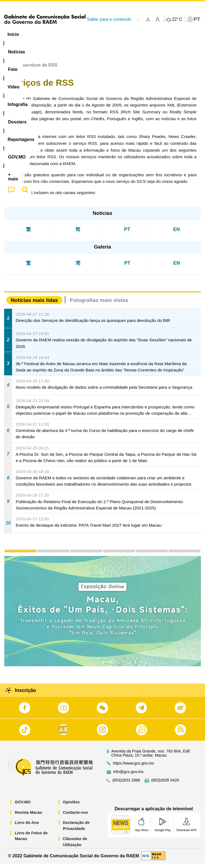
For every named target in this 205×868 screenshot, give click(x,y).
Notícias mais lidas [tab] (34, 305)
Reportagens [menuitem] (174, 34)
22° (177, 19)
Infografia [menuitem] (111, 34)
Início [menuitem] (13, 34)
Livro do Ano (27, 827)
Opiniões (71, 806)
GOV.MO (23, 806)
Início (10, 69)
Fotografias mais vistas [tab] (99, 305)
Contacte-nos (75, 817)
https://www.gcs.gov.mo (133, 768)
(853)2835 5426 (165, 785)
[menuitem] (37, 34)
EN (176, 233)
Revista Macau (29, 817)
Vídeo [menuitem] (84, 34)
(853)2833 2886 (126, 785)
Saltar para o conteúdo (109, 19)
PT (127, 233)
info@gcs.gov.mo (128, 776)
